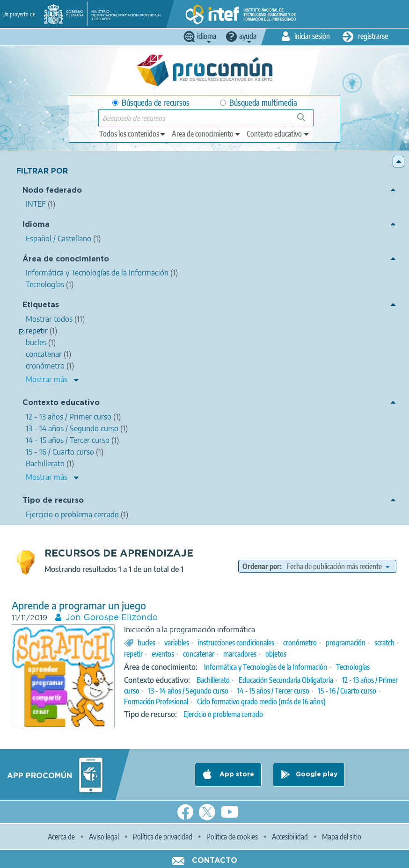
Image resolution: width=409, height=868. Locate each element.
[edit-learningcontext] (278, 134)
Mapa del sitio (342, 837)
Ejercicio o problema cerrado (223, 714)
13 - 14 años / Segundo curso (188, 691)
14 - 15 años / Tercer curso (273, 691)
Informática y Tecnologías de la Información (266, 667)
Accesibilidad (290, 837)
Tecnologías (353, 667)
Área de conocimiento (66, 259)
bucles (146, 643)
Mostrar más (47, 379)
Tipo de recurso (53, 501)
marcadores (240, 654)
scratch (384, 643)
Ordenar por (261, 566)
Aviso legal (104, 837)
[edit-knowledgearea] (206, 134)
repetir (133, 654)
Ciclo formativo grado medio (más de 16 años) (261, 702)
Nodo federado (52, 191)
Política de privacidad (163, 837)
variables (177, 643)
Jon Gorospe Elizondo (112, 618)
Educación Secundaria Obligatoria (286, 680)
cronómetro (300, 643)
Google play (317, 774)
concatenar (199, 654)
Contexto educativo (61, 403)
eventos (163, 654)
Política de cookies (232, 837)
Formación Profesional (156, 702)
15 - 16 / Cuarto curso (347, 691)
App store (236, 774)
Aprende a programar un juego (79, 605)
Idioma (36, 225)
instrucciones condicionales (236, 643)
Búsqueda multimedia (259, 103)
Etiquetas (41, 305)
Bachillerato (213, 680)
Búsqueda (306, 121)
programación (346, 643)
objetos (276, 654)
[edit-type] (133, 134)
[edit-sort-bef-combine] (338, 566)
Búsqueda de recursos (151, 103)
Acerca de (61, 837)
